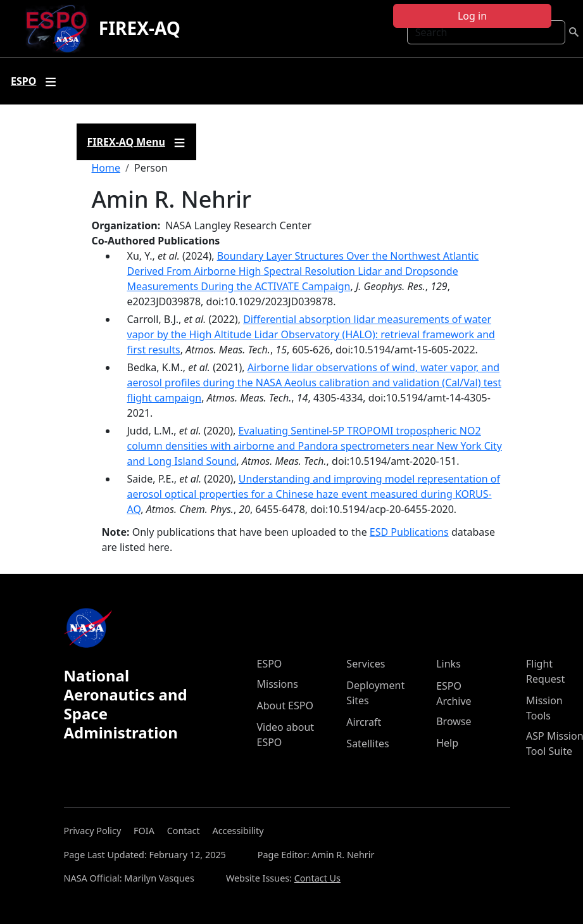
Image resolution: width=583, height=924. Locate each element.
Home (106, 168)
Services (366, 664)
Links (448, 664)
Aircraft (364, 722)
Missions (278, 684)
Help (447, 743)
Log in (472, 16)
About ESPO (285, 706)
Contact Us (317, 878)
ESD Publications (409, 532)
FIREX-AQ (140, 28)
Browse (454, 721)
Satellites (367, 744)
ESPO (270, 664)
